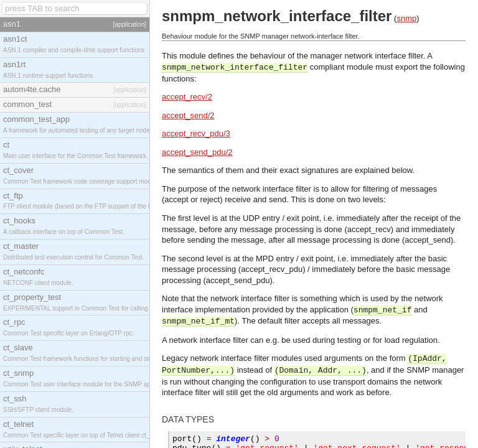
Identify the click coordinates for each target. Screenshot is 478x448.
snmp (406, 18)
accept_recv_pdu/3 (196, 133)
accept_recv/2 (187, 97)
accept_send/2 (188, 115)
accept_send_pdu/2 (197, 152)
